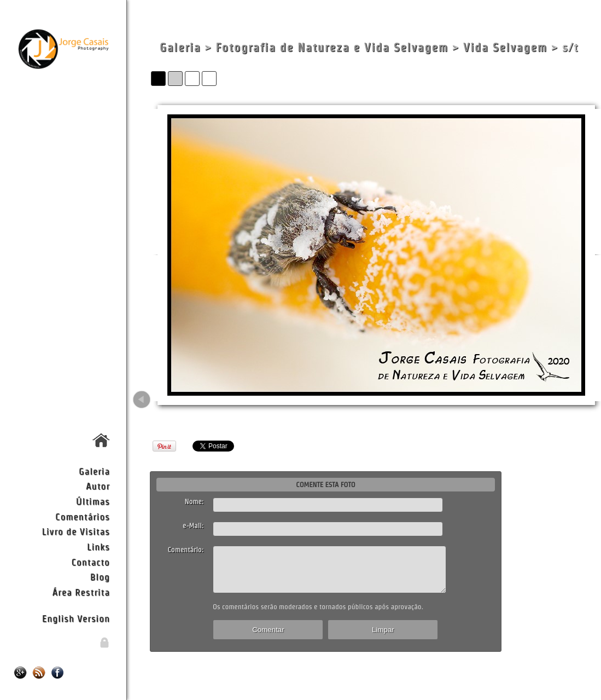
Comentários (83, 516)
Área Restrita (81, 592)
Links (98, 546)
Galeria (94, 471)
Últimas (93, 501)
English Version (76, 618)
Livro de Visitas (75, 531)
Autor (98, 486)
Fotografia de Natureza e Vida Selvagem (332, 47)
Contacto (90, 562)
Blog (100, 577)
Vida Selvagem (505, 47)
